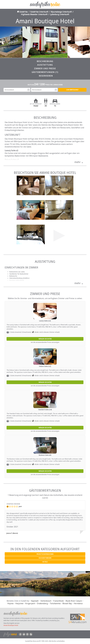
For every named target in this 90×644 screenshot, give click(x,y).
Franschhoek (58, 601)
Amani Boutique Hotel (11, 625)
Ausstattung (45, 65)
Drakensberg (42, 603)
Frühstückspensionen (45, 554)
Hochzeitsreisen (45, 558)
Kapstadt (35, 601)
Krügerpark (30, 603)
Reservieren (46, 76)
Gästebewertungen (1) (45, 72)
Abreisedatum (56, 90)
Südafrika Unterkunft (39, 12)
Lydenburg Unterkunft (60, 14)
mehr (78, 162)
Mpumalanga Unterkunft (61, 12)
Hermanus (78, 603)
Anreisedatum (28, 90)
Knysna (10, 603)
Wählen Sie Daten (45, 339)
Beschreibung (45, 61)
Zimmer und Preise (45, 69)
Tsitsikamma (55, 603)
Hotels (45, 562)
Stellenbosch (46, 601)
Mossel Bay (67, 603)
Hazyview (19, 603)
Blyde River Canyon (74, 601)
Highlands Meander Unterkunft (34, 14)
